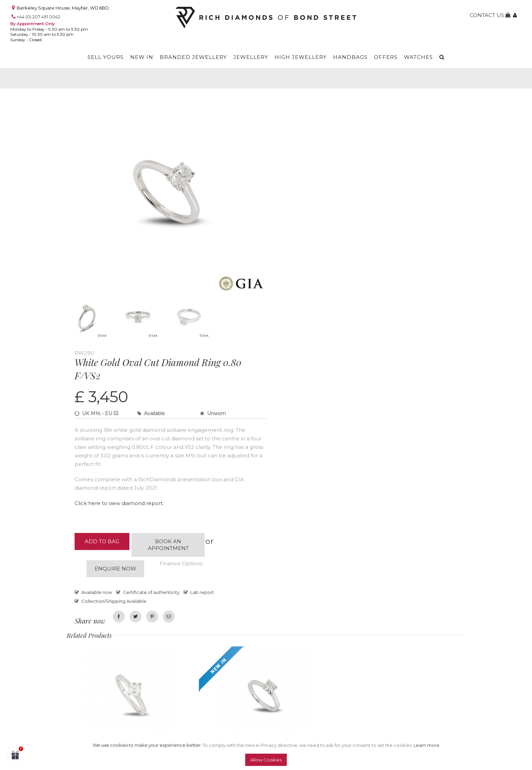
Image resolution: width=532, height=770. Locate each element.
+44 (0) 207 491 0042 (38, 17)
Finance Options (181, 563)
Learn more (426, 745)
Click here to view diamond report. (119, 503)
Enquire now (115, 569)
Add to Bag (102, 541)
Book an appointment (168, 545)
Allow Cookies (266, 760)
